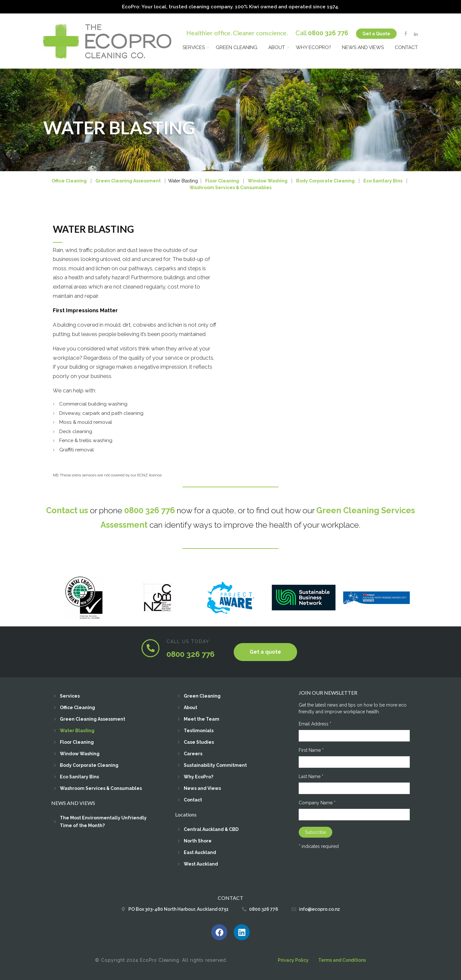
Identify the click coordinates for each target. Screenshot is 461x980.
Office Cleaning (69, 181)
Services (194, 47)
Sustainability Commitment (215, 765)
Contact (406, 47)
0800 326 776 (328, 33)
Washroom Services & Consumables (230, 188)
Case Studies (199, 742)
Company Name (317, 803)
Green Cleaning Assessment (128, 181)
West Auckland (201, 864)
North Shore (198, 841)
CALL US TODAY (188, 641)
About (277, 47)
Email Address (315, 724)
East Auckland (200, 852)
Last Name (311, 776)
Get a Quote (376, 33)
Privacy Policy (293, 960)
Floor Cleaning (222, 181)
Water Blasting (77, 731)
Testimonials (199, 731)
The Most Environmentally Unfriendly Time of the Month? (103, 822)
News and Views (363, 47)
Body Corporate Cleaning (325, 181)
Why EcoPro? (313, 47)
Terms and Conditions (342, 960)
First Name (311, 750)
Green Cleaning (237, 47)
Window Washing (268, 181)
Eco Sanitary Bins (383, 181)
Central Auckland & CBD (211, 829)
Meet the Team (202, 719)
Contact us (67, 510)
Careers (193, 754)
